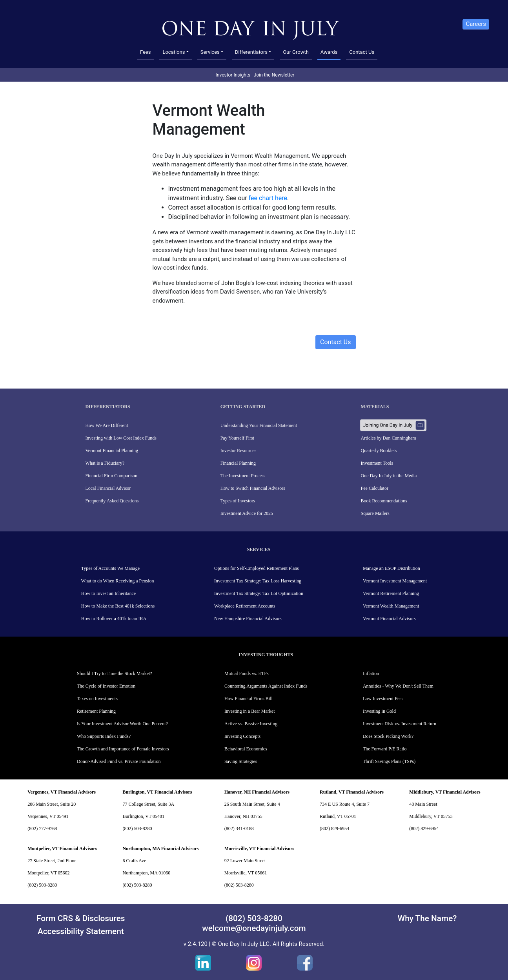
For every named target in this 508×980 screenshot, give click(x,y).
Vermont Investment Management (395, 581)
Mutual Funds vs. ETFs (247, 673)
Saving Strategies (241, 761)
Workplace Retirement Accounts (245, 606)
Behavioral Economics (246, 749)
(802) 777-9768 (42, 829)
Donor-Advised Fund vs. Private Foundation (119, 761)
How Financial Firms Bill (249, 699)
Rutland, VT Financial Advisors (352, 792)
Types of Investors (238, 501)
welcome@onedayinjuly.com (254, 928)
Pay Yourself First (237, 438)
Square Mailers (375, 513)
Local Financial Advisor (108, 488)
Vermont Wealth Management (391, 606)
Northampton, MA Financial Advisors (160, 849)
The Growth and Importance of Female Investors (123, 749)
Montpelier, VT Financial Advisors (62, 849)
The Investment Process (243, 476)
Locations (174, 52)
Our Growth (296, 52)
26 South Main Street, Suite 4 (252, 804)
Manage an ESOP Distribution (391, 568)
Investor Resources (239, 451)
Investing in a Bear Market (250, 711)
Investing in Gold (379, 711)
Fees (146, 52)
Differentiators (251, 52)
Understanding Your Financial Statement (259, 425)
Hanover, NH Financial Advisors (257, 792)
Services (210, 52)
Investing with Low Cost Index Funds (121, 438)
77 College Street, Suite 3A (148, 804)
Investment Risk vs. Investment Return (400, 724)
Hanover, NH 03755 (243, 816)
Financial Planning (238, 463)
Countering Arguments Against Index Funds (266, 686)
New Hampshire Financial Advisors (248, 619)
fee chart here (268, 198)
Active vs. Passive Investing (251, 724)
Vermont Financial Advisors (389, 619)
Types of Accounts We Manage (110, 568)
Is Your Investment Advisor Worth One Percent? (122, 724)
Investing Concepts (242, 736)
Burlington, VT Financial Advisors (157, 792)
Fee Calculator (375, 488)
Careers (476, 24)
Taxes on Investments (97, 699)
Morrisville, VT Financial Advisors (259, 849)
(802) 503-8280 (137, 829)
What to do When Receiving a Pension (118, 581)
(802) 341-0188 (239, 829)
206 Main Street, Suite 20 (52, 804)
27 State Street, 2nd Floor (52, 861)
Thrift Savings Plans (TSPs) (389, 761)
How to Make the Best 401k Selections (118, 606)
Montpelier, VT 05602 (48, 873)
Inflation (371, 673)
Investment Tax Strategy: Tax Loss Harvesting (258, 581)
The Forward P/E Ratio (385, 749)
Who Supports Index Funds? (104, 736)
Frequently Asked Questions (112, 501)
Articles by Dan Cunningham (389, 438)
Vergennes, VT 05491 (48, 816)
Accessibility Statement (81, 931)
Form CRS (55, 918)
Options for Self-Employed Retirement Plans (257, 568)
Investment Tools (377, 463)
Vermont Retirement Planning (391, 593)
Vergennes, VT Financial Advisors (62, 792)
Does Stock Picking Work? (388, 736)
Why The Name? (427, 918)
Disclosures (104, 918)
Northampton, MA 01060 (146, 873)
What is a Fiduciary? (105, 463)
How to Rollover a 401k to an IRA (114, 619)
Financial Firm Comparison (111, 476)
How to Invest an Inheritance (108, 593)
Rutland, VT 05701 (338, 816)
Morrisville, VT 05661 (246, 873)
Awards (329, 52)
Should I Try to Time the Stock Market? (115, 673)
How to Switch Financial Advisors (253, 488)
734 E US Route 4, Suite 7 (345, 804)
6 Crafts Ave (134, 861)
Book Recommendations (384, 501)
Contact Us (362, 52)
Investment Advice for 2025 (247, 513)
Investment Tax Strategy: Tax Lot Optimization (259, 593)
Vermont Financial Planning (112, 451)
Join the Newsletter (274, 75)
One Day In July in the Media (389, 476)
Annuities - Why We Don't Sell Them (398, 686)
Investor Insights (233, 75)
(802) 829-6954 (334, 829)
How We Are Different (107, 425)
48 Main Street (423, 804)
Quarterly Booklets (379, 451)
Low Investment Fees (383, 699)
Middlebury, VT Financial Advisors (445, 792)
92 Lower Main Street (245, 861)
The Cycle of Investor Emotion (106, 686)
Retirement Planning (96, 711)
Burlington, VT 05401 (143, 816)
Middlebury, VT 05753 (431, 816)
